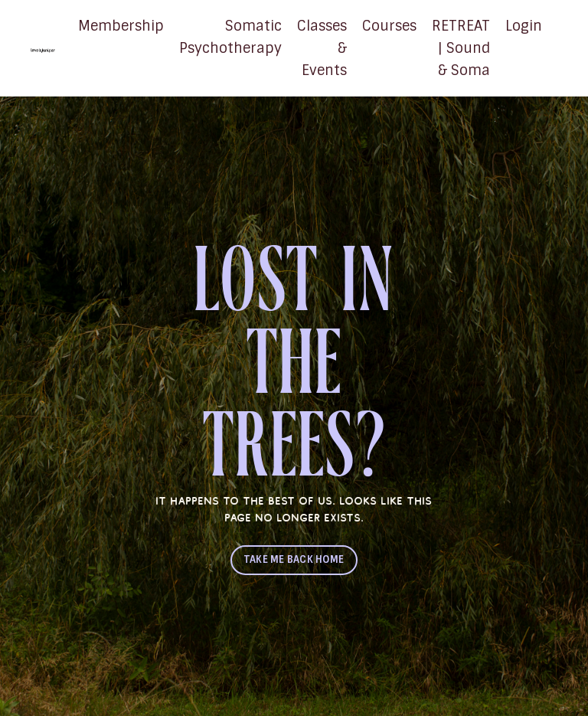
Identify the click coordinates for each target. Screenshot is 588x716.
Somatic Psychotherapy (230, 37)
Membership (121, 26)
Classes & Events (322, 48)
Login (524, 26)
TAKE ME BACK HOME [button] (294, 559)
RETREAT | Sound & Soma (461, 48)
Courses (389, 26)
